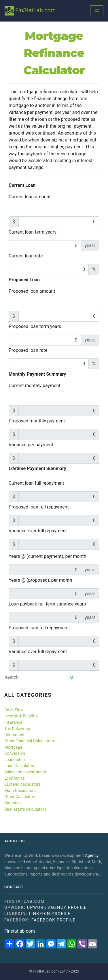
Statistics (13, 803)
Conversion (15, 753)
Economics (15, 778)
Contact (14, 887)
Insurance (13, 722)
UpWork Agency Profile (57, 908)
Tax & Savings (17, 729)
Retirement (14, 735)
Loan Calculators (20, 766)
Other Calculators (20, 797)
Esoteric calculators (22, 784)
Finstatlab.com (20, 931)
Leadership (15, 760)
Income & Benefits (21, 716)
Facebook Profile (54, 920)
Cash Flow (14, 710)
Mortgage (13, 747)
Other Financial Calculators (29, 741)
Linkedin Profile (50, 914)
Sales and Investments (25, 772)
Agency (92, 856)
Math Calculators (20, 791)
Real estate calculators (25, 809)
